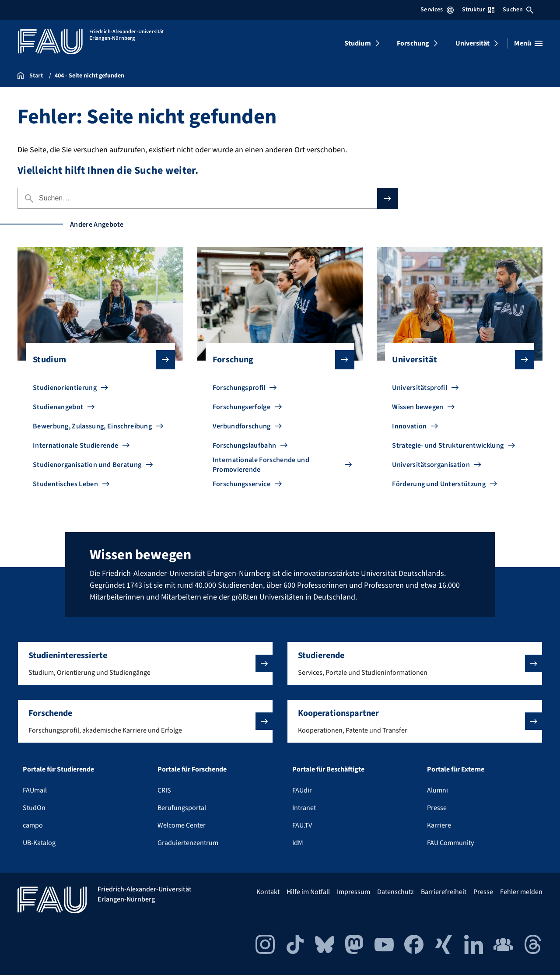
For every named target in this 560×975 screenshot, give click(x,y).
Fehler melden (521, 892)
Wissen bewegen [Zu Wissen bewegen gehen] (418, 407)
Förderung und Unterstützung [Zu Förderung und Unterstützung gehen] (439, 484)
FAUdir (302, 790)
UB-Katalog (39, 843)
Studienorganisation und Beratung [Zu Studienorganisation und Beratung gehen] (87, 465)
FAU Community (450, 843)
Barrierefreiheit (444, 892)
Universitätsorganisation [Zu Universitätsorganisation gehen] (431, 465)
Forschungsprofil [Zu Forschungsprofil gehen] (239, 388)
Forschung (413, 43)
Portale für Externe (456, 769)
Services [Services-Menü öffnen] (437, 10)
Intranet (304, 808)
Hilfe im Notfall (308, 892)
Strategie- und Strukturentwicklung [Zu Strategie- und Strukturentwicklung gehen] (448, 445)
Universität (473, 43)
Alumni (437, 790)
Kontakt (268, 892)
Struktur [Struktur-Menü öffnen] (478, 10)
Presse (437, 808)
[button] (145, 663)
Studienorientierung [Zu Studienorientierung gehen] (65, 388)
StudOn (34, 808)
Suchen (518, 10)
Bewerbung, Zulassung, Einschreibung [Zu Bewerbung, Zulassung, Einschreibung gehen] (92, 426)
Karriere (439, 825)
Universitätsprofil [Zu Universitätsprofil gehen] (420, 388)
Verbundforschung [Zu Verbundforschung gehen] (242, 426)
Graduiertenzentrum (188, 843)
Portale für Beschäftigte (328, 769)
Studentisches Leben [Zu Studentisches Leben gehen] (65, 484)
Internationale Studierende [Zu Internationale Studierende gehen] (75, 445)
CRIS (164, 790)
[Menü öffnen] (528, 43)
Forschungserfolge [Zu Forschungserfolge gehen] (241, 407)
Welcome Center (182, 825)
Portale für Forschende (192, 769)
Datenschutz (395, 892)
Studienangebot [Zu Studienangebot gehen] (58, 407)
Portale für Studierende (58, 769)
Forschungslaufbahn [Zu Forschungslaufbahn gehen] (245, 445)
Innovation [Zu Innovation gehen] (409, 426)
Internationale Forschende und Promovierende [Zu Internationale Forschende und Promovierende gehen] (261, 465)
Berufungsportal (182, 808)
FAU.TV (302, 825)
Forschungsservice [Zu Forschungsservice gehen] (241, 484)
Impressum (353, 892)
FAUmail (35, 790)
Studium (358, 43)
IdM (298, 843)
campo (33, 825)
